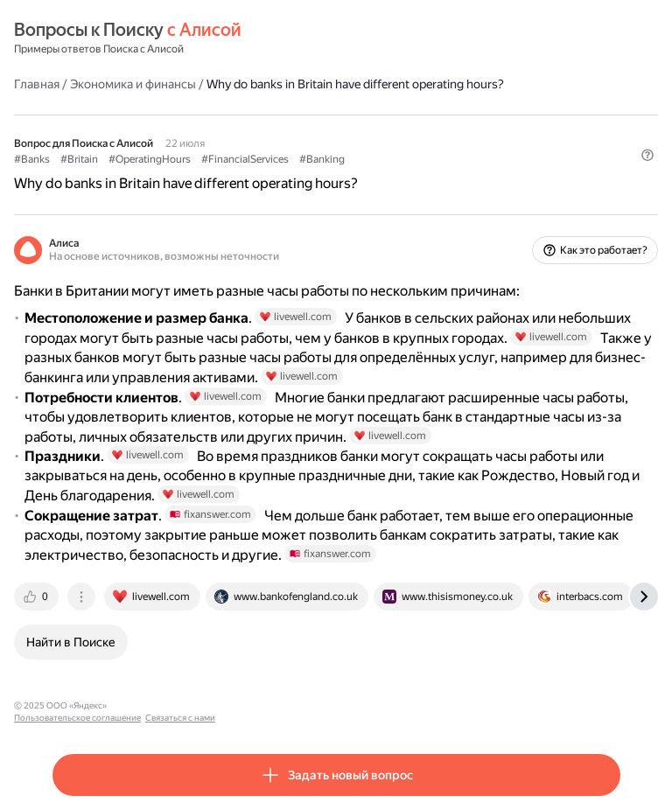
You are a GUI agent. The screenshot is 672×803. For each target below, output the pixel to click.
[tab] (38, 597)
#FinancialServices (245, 159)
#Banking (322, 159)
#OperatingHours (150, 159)
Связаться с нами (281, 705)
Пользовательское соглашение (178, 705)
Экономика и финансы (133, 84)
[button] (647, 155)
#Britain (79, 159)
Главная (37, 84)
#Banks (32, 159)
